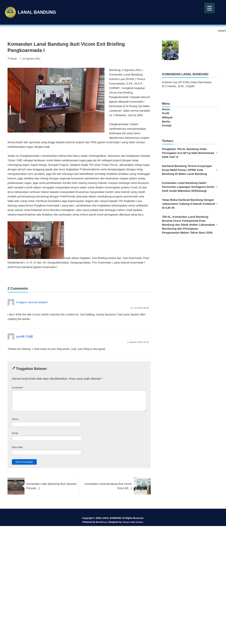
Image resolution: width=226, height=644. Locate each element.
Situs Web (17, 448)
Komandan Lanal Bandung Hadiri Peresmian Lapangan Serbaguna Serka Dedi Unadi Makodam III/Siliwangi (188, 186)
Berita (14, 59)
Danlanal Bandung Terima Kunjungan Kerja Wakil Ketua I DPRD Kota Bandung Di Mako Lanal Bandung (187, 169)
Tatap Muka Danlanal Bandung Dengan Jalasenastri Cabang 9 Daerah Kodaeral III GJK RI (189, 203)
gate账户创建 (25, 337)
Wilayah (167, 117)
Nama (15, 420)
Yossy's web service (133, 523)
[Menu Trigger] (210, 8)
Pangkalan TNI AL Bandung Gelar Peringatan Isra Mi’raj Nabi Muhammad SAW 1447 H (188, 152)
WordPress (101, 523)
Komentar (18, 388)
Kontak (167, 125)
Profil (166, 113)
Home (166, 109)
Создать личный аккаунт (32, 302)
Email (15, 434)
